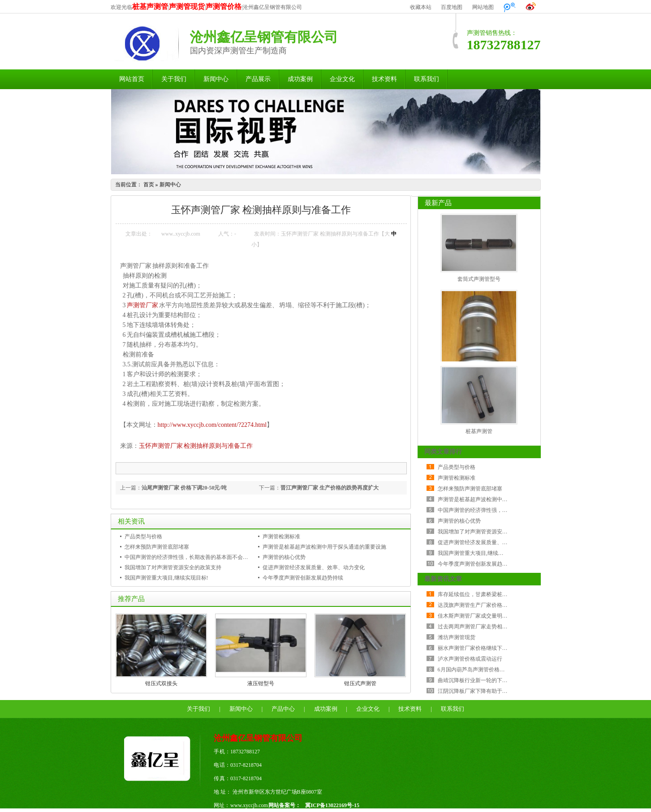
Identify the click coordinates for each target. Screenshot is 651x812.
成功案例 (300, 79)
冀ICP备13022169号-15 (332, 805)
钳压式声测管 (360, 683)
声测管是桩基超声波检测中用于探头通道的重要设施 (324, 547)
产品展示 (258, 79)
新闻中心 (216, 79)
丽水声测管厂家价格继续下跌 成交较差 (484, 648)
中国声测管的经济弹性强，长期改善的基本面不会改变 (189, 557)
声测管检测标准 (281, 537)
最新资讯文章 (443, 579)
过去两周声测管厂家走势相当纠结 (478, 627)
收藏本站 (421, 7)
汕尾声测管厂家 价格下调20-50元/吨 (184, 488)
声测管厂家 (142, 305)
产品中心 (283, 709)
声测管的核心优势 (284, 557)
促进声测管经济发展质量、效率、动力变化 (314, 567)
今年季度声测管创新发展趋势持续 (303, 578)
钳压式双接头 (161, 683)
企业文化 (342, 79)
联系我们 (427, 79)
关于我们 (174, 79)
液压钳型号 (261, 683)
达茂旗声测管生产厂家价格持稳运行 (481, 605)
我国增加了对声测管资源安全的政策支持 (173, 567)
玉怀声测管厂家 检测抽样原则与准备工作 (196, 446)
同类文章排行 (443, 452)
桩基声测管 (479, 431)
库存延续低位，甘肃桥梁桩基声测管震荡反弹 (491, 594)
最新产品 (438, 203)
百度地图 (452, 7)
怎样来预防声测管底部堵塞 (157, 547)
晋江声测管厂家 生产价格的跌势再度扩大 (330, 488)
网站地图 (483, 7)
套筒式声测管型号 (479, 279)
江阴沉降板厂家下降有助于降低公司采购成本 (491, 691)
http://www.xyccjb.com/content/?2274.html (212, 425)
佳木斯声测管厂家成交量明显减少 (478, 616)
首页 (149, 185)
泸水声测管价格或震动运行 (470, 659)
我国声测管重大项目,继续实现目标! (166, 578)
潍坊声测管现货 (457, 637)
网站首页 (132, 79)
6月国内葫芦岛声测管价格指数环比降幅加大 (490, 670)
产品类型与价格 (143, 537)
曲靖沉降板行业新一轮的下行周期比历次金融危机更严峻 (505, 680)
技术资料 (384, 79)
